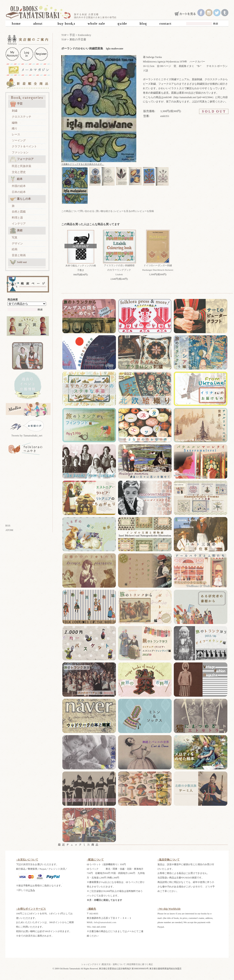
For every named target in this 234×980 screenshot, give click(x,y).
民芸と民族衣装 (22, 166)
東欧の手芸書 (78, 39)
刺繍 (15, 111)
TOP (64, 35)
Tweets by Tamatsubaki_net (27, 435)
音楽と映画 (19, 255)
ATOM (9, 530)
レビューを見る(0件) (125, 211)
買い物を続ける (104, 211)
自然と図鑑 (19, 212)
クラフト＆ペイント (24, 146)
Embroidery (85, 35)
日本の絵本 (19, 192)
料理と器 (17, 218)
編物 (15, 123)
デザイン (17, 243)
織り (15, 128)
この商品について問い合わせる (78, 211)
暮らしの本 (20, 199)
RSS (8, 525)
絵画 (15, 249)
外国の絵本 (19, 186)
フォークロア (22, 159)
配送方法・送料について (114, 964)
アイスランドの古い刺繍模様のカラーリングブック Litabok (119, 270)
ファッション (20, 152)
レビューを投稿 (146, 211)
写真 (15, 237)
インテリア (19, 224)
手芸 (16, 104)
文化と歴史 (19, 172)
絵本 (16, 179)
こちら (31, 890)
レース (16, 134)
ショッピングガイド (91, 964)
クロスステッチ (22, 117)
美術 (16, 231)
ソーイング (19, 140)
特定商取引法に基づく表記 (140, 964)
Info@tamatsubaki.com (105, 922)
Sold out (18, 262)
